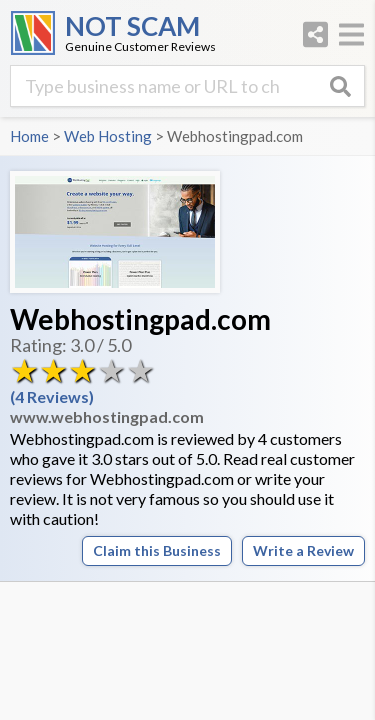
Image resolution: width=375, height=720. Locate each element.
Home (29, 136)
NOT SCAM (132, 26)
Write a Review (303, 550)
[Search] (340, 86)
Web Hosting (108, 136)
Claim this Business (157, 550)
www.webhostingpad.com (107, 416)
